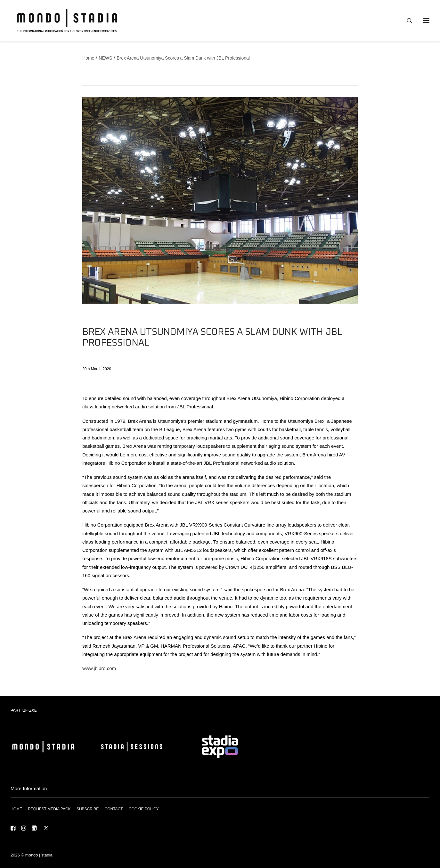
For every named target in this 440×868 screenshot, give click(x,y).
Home (88, 58)
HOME (16, 809)
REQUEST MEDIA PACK (49, 809)
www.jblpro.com (99, 669)
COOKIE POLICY (144, 809)
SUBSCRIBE (88, 809)
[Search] (407, 21)
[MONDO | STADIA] (64, 21)
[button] (13, 829)
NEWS (105, 58)
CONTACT (114, 809)
